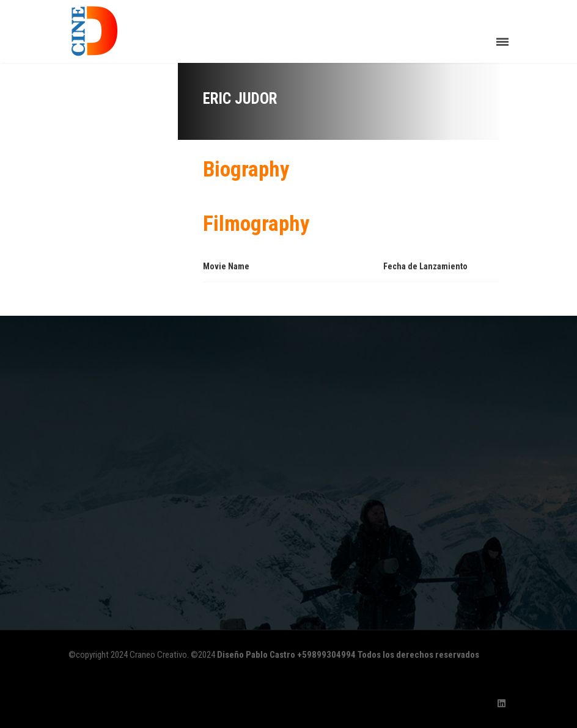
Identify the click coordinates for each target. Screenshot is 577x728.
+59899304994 (326, 655)
